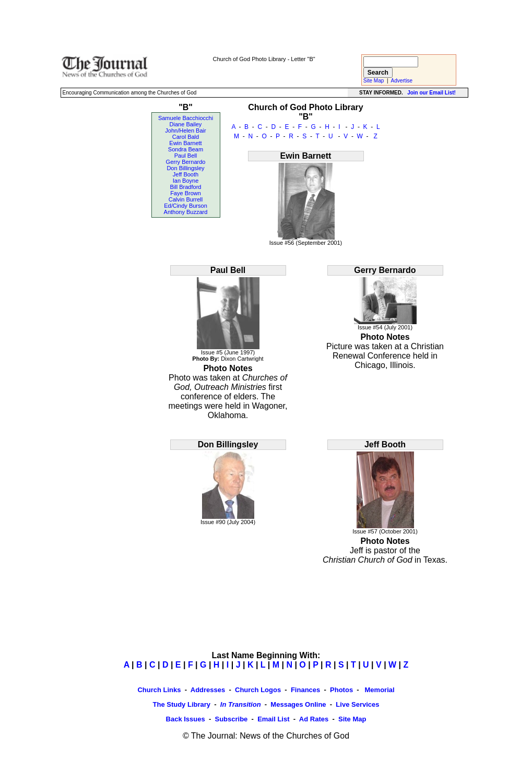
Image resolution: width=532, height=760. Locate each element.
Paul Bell (186, 156)
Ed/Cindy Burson (186, 206)
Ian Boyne (186, 181)
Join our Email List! (431, 93)
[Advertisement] (264, 27)
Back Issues (186, 719)
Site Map (374, 81)
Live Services (357, 704)
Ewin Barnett (185, 143)
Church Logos (258, 690)
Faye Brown (186, 193)
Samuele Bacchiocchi (186, 118)
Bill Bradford (186, 187)
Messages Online (298, 704)
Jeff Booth (186, 174)
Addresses (208, 690)
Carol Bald (186, 137)
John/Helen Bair (185, 130)
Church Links (159, 690)
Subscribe (231, 719)
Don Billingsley (185, 168)
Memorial (379, 690)
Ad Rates (314, 719)
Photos (341, 690)
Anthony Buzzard (186, 212)
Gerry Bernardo (186, 162)
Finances (305, 690)
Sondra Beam (186, 149)
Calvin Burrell (186, 199)
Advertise (402, 81)
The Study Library (182, 704)
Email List (273, 719)
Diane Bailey (186, 124)
